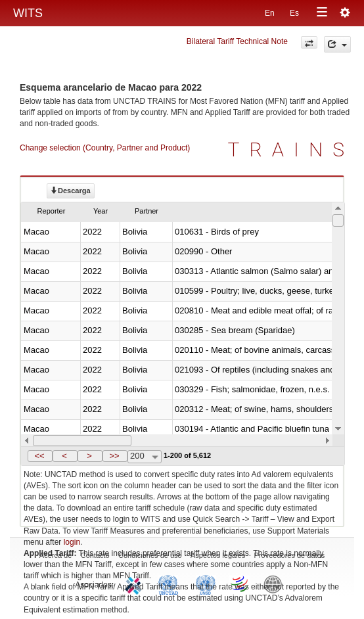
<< (39, 456)
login (72, 542)
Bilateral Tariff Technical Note (237, 41)
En (270, 13)
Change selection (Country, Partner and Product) (105, 148)
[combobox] (145, 457)
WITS (28, 13)
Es (294, 13)
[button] (40, 456)
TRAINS (291, 149)
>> (114, 456)
